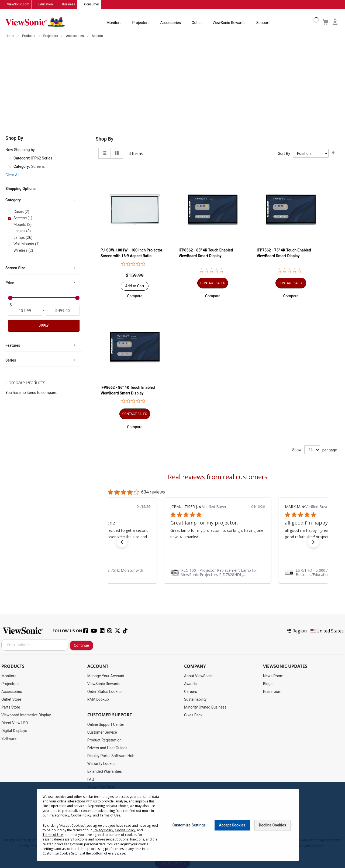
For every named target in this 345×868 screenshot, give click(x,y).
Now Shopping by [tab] (20, 150)
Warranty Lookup (101, 764)
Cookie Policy (81, 815)
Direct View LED (15, 723)
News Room (273, 676)
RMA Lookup (98, 699)
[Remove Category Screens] (10, 167)
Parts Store (11, 707)
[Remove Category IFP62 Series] (10, 158)
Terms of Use (110, 815)
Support (263, 23)
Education (46, 5)
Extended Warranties (105, 771)
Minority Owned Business (205, 707)
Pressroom (272, 692)
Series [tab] (11, 360)
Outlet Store (11, 699)
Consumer (92, 5)
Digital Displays (14, 731)
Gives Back (193, 715)
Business (69, 5)
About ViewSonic (198, 676)
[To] (63, 311)
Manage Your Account (106, 676)
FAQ (91, 779)
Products (29, 36)
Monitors (114, 23)
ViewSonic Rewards (229, 23)
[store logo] (35, 22)
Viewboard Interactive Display (26, 715)
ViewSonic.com (18, 5)
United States (327, 631)
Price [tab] (10, 283)
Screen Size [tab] (15, 268)
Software (9, 738)
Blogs (268, 684)
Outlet (197, 23)
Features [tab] (13, 346)
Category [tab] (13, 200)
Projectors (141, 23)
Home (10, 36)
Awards (190, 684)
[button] (135, 296)
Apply (44, 326)
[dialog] (172, 825)
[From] (25, 311)
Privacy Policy (59, 815)
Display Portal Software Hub (111, 756)
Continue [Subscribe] (81, 645)
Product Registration (104, 740)
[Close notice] (292, 825)
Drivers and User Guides (107, 748)
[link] (218, 573)
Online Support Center (106, 724)
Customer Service (102, 732)
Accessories (171, 23)
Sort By (284, 154)
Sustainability (195, 699)
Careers (191, 692)
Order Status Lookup (104, 692)
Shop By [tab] (105, 139)
